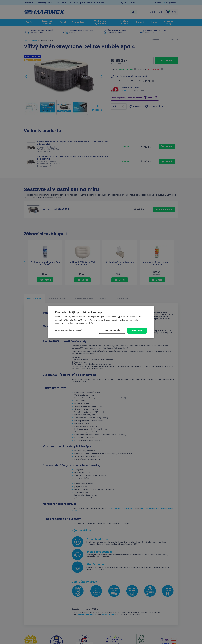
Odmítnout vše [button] (112, 330)
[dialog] (101, 322)
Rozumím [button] (137, 330)
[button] (68, 331)
